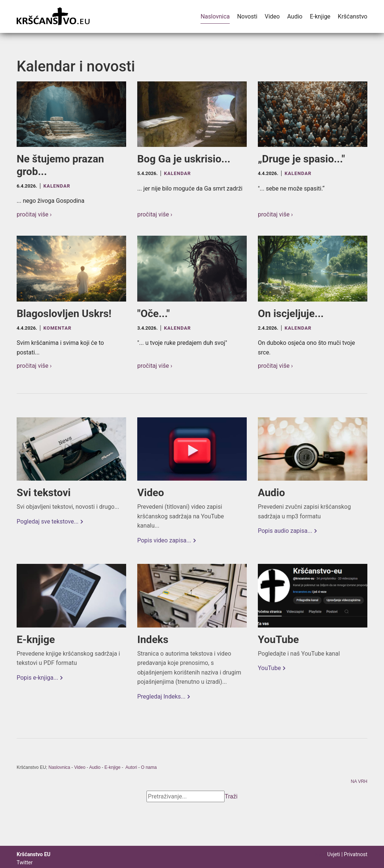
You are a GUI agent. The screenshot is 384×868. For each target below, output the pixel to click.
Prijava (320, 855)
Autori (131, 767)
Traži (231, 796)
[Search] (186, 797)
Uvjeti (334, 854)
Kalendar (57, 186)
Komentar (57, 328)
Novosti (247, 16)
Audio (295, 16)
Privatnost (356, 854)
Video (272, 16)
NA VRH (359, 782)
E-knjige (320, 16)
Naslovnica (215, 16)
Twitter (25, 862)
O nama (149, 767)
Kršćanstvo (353, 16)
